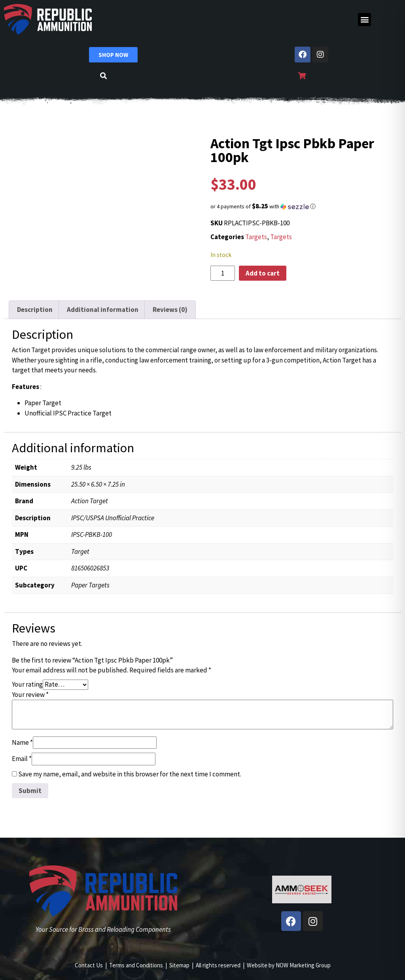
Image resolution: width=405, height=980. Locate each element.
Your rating (27, 684)
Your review (30, 695)
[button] (364, 20)
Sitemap (179, 965)
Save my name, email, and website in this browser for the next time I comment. (130, 774)
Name (22, 742)
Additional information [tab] (103, 310)
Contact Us (89, 965)
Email (22, 759)
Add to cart (263, 273)
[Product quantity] (223, 273)
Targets (256, 237)
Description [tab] (35, 310)
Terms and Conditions (136, 965)
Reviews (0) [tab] (170, 310)
